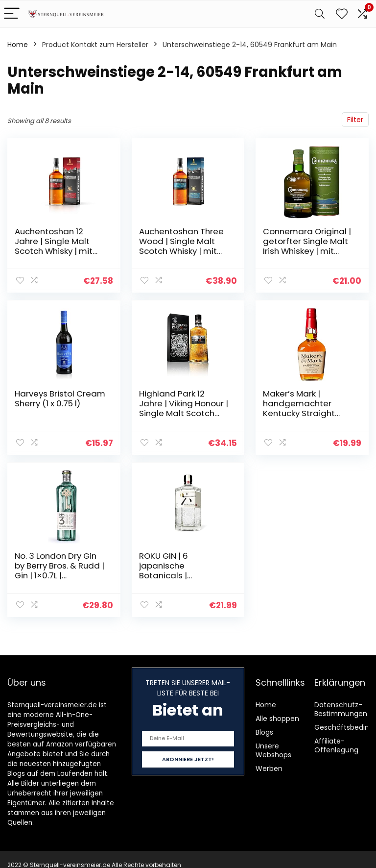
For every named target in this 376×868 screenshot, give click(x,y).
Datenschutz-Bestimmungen (341, 709)
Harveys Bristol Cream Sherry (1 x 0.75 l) (60, 398)
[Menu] (12, 14)
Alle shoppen (277, 719)
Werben (269, 769)
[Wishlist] (342, 14)
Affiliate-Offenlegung (336, 745)
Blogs (264, 732)
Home (18, 45)
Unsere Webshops (273, 750)
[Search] (320, 14)
